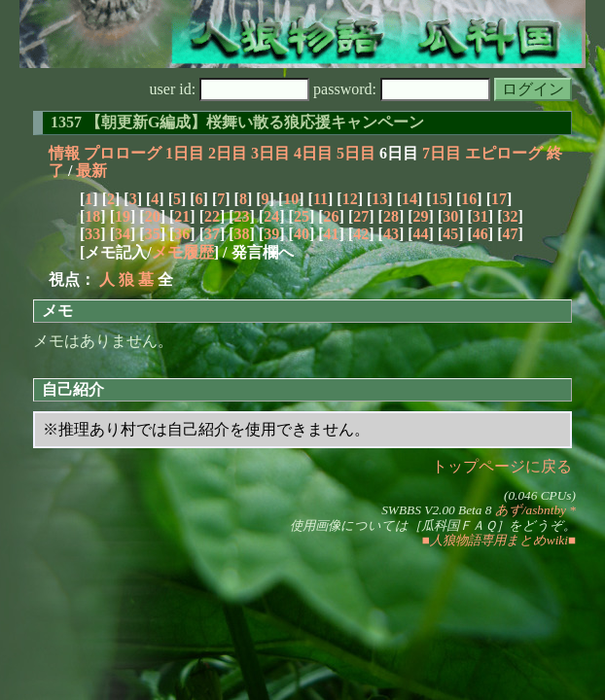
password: (402, 89)
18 (92, 216)
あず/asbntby (531, 510)
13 (379, 199)
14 (409, 199)
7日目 (442, 153)
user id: (230, 89)
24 (271, 216)
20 (153, 216)
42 (361, 234)
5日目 (356, 153)
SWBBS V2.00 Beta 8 (436, 510)
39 (271, 234)
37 (212, 234)
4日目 (313, 153)
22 (212, 216)
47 (511, 234)
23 (242, 216)
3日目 (270, 153)
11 (320, 199)
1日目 (185, 153)
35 (153, 234)
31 (480, 216)
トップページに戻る (502, 466)
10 (291, 199)
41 (332, 234)
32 (511, 216)
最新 (91, 171)
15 (440, 199)
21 (182, 216)
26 (332, 216)
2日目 (228, 153)
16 (469, 199)
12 (350, 199)
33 (92, 234)
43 (391, 234)
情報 (64, 153)
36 (182, 234)
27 (361, 216)
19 (123, 216)
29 (421, 216)
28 (391, 216)
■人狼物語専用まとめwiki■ (499, 540)
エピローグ (504, 153)
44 (421, 234)
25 (302, 216)
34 (123, 234)
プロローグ (123, 153)
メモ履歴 (183, 252)
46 (480, 234)
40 (302, 234)
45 (450, 234)
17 (499, 199)
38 (242, 234)
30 (450, 216)
